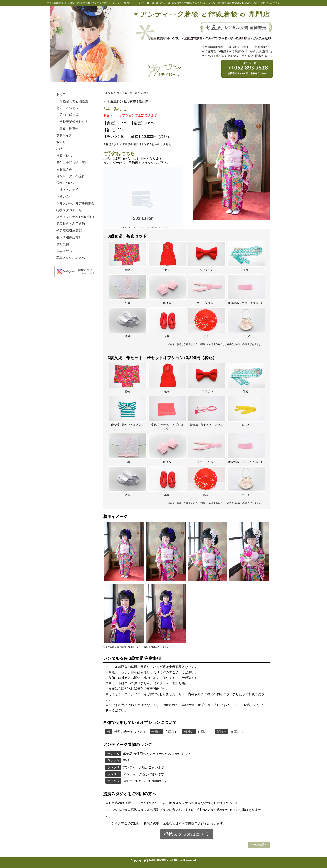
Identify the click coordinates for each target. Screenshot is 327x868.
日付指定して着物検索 (72, 101)
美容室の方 (64, 251)
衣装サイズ (64, 135)
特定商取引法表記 (69, 230)
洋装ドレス (64, 156)
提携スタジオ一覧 (69, 210)
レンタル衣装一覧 (122, 93)
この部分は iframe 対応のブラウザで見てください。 (143, 198)
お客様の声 (64, 169)
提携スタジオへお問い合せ (75, 217)
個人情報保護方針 (69, 237)
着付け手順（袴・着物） (74, 162)
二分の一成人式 (67, 115)
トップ (61, 94)
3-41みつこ (142, 93)
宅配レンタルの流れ (71, 176)
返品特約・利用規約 (71, 224)
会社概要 (63, 244)
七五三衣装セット (69, 108)
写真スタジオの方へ (71, 258)
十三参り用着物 (67, 128)
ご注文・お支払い (69, 190)
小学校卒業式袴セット (72, 122)
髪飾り (61, 142)
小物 (59, 149)
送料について (66, 183)
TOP (106, 93)
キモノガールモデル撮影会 (75, 203)
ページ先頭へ (259, 845)
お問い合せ (64, 196)
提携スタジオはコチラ (187, 834)
